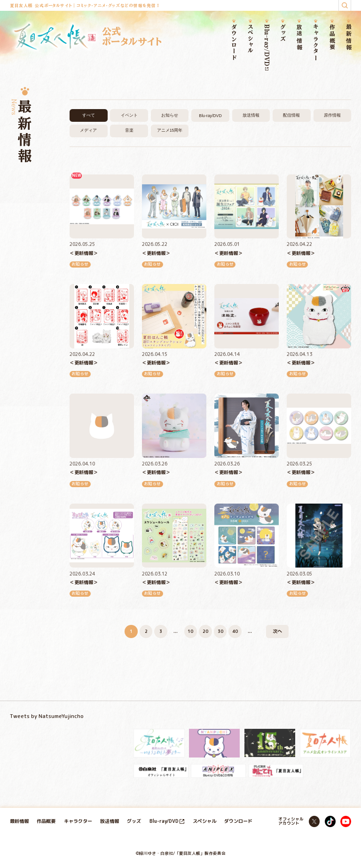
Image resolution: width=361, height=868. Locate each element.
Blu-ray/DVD (267, 47)
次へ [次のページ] (277, 631)
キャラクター (316, 43)
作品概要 (332, 37)
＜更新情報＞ (84, 253)
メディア (88, 130)
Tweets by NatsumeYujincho (47, 716)
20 (205, 631)
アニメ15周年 (170, 130)
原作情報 (332, 115)
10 (190, 631)
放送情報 (300, 37)
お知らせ (170, 115)
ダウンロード (234, 42)
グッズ (283, 33)
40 (235, 631)
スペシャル (250, 39)
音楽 (129, 130)
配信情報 (291, 115)
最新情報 (349, 37)
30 (220, 631)
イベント (129, 115)
